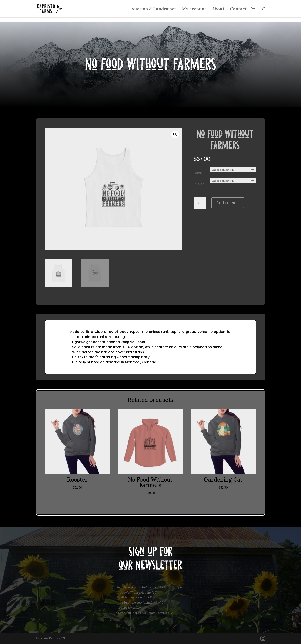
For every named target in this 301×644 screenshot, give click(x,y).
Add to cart (228, 203)
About (218, 9)
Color (200, 184)
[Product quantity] (200, 203)
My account (194, 9)
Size (198, 173)
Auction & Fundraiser (154, 9)
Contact (238, 9)
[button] (175, 134)
